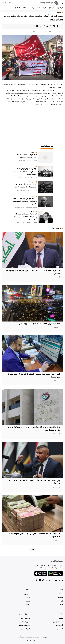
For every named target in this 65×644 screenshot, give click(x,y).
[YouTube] (56, 581)
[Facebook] (62, 581)
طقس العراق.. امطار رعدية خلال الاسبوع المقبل (39, 324)
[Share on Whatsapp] (51, 26)
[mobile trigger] (61, 3)
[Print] (37, 26)
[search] (14, 3)
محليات (59, 13)
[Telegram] (49, 581)
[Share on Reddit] (47, 26)
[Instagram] (53, 581)
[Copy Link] (40, 26)
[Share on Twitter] (54, 26)
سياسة (33, 166)
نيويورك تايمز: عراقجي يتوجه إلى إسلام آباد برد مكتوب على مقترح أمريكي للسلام (25, 217)
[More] (34, 26)
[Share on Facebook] (57, 26)
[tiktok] (43, 581)
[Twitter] (59, 581)
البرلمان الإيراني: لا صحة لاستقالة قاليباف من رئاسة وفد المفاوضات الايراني (25, 201)
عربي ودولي (32, 152)
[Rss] (46, 581)
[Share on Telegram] (44, 26)
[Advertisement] (32, 125)
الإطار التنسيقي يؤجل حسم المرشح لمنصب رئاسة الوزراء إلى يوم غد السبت (25, 172)
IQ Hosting (35, 641)
